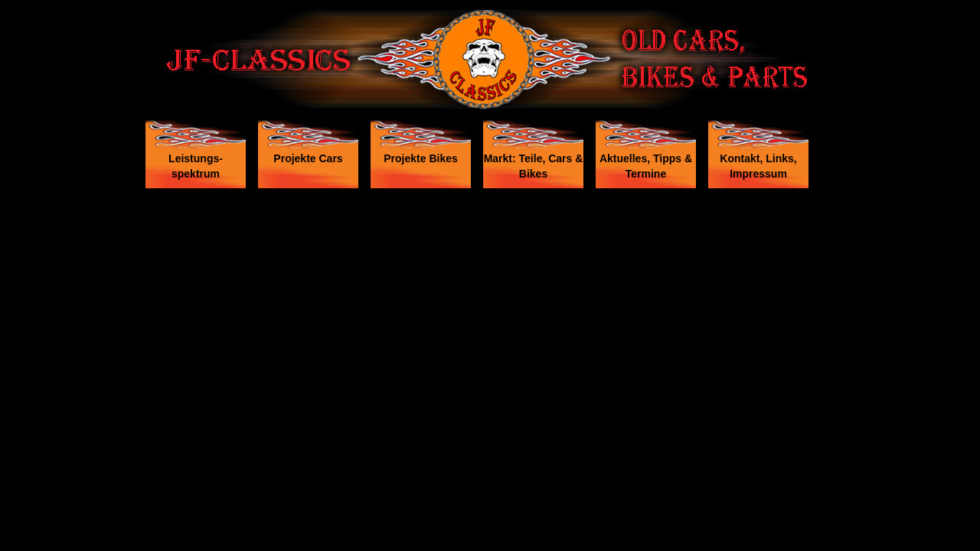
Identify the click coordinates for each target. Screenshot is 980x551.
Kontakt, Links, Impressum (758, 166)
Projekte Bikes (421, 158)
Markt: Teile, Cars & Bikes (534, 166)
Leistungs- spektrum (196, 166)
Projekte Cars (308, 158)
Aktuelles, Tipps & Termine (646, 166)
